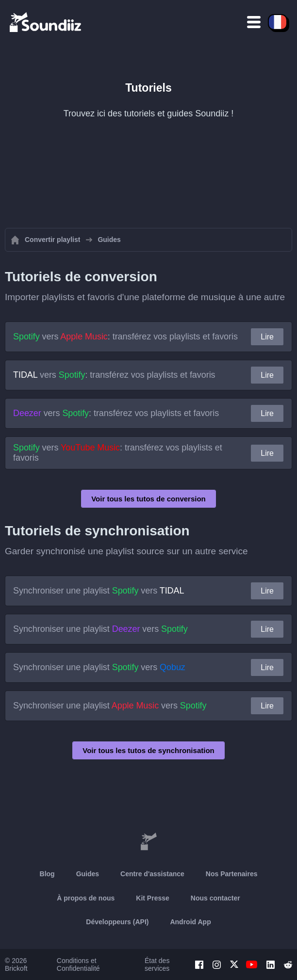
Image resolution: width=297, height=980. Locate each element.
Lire (267, 337)
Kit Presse (152, 898)
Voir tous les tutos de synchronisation (148, 750)
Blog (47, 874)
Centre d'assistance (152, 874)
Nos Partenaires (232, 874)
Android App (190, 922)
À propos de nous (86, 898)
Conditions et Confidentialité (78, 964)
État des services (157, 964)
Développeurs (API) (117, 922)
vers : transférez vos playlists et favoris (125, 337)
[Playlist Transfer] (46, 22)
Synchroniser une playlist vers (99, 591)
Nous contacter (215, 898)
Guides (88, 874)
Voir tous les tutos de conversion (148, 499)
